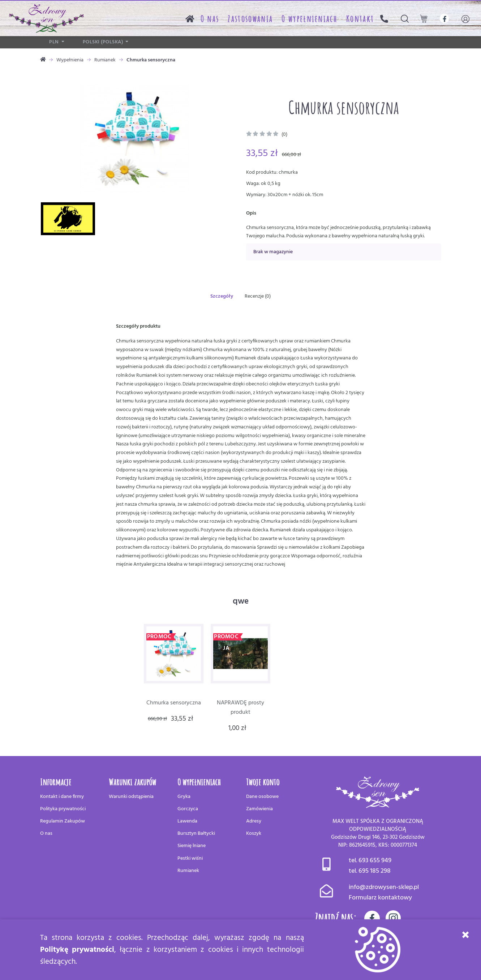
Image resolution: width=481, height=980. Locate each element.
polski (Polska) (104, 42)
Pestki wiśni (190, 858)
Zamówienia (259, 809)
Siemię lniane (192, 846)
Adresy (254, 821)
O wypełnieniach (310, 18)
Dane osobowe (262, 797)
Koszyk (254, 834)
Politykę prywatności (77, 950)
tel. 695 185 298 (370, 871)
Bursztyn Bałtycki (196, 834)
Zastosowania (250, 18)
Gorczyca (188, 809)
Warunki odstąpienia (131, 797)
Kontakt (360, 18)
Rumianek (105, 60)
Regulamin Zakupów (63, 821)
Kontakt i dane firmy (62, 797)
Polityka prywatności (63, 809)
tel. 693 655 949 (370, 861)
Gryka (184, 797)
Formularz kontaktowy (380, 898)
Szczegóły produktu (138, 326)
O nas (210, 18)
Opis (251, 213)
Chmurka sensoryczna (174, 703)
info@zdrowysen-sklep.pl (384, 887)
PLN (55, 42)
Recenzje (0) (258, 296)
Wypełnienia (70, 60)
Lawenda (187, 821)
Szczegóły (222, 296)
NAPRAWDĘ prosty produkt (240, 708)
